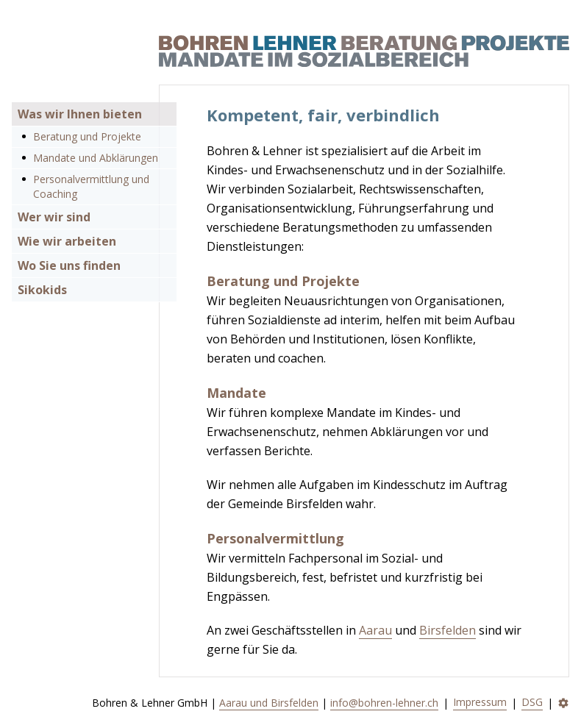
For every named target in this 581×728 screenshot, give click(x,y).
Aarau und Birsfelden (269, 703)
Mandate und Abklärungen (96, 158)
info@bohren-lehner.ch (384, 703)
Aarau (375, 630)
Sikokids (42, 290)
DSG (532, 702)
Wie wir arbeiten (67, 241)
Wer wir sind (54, 217)
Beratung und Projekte (87, 136)
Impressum (480, 702)
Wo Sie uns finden (69, 265)
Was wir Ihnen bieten (80, 114)
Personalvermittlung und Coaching (91, 186)
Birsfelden (448, 630)
